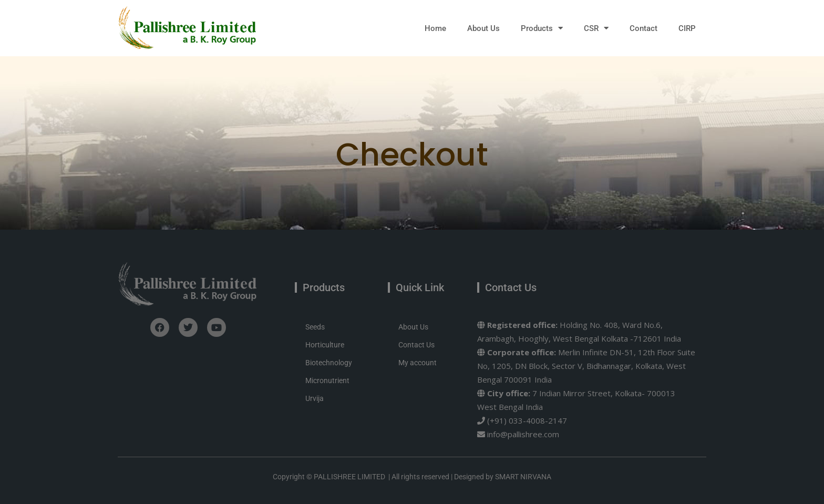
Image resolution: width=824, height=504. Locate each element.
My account (418, 363)
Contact (643, 28)
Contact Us (416, 345)
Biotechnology (329, 363)
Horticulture (325, 345)
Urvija (315, 398)
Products (542, 28)
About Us (483, 28)
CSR (596, 28)
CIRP (687, 28)
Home (435, 28)
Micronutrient (327, 380)
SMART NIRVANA (523, 477)
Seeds (315, 327)
